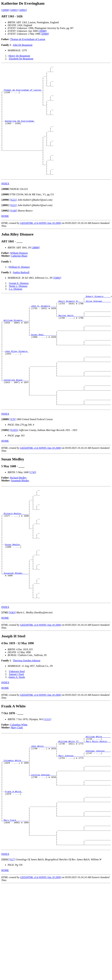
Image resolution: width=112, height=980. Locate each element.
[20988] (43, 31)
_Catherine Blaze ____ (16, 419)
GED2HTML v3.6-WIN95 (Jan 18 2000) (41, 245)
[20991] (14, 10)
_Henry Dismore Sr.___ (70, 325)
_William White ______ (98, 804)
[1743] (33, 517)
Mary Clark (17, 795)
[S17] (12, 949)
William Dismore (19, 275)
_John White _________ (43, 816)
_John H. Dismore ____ (43, 331)
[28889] (35, 270)
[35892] (57, 300)
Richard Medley (19, 523)
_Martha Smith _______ (70, 342)
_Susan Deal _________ (43, 365)
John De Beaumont (23, 45)
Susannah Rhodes (20, 525)
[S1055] (14, 475)
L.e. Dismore (16, 311)
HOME (5, 238)
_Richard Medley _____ (16, 564)
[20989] (45, 34)
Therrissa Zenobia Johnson (26, 728)
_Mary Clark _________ (16, 905)
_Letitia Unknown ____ (43, 850)
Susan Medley (13, 601)
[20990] (5, 10)
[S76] (13, 464)
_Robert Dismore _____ (98, 319)
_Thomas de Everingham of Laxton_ (22, 95)
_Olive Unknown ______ (98, 325)
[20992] (23, 10)
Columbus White (19, 792)
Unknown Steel (17, 739)
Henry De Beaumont (19, 56)
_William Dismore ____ (16, 348)
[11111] (47, 787)
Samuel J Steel (16, 742)
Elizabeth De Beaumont (21, 59)
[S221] (14, 222)
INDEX (5, 206)
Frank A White (14, 870)
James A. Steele (17, 744)
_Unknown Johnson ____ (98, 821)
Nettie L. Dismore (18, 308)
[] (5, 211)
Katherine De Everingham (20, 132)
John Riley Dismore (17, 385)
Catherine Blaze (19, 278)
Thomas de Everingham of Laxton (28, 39)
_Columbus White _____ (16, 833)
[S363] (12, 680)
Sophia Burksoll (21, 295)
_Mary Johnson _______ (70, 827)
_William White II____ (70, 810)
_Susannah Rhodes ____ (16, 635)
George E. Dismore (19, 306)
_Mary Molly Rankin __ (98, 810)
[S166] (14, 233)
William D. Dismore (19, 289)
